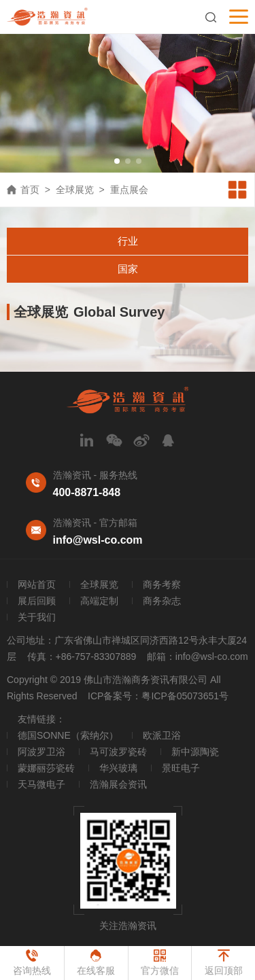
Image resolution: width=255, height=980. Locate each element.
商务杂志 (162, 601)
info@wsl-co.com (98, 540)
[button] (117, 161)
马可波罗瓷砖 (118, 752)
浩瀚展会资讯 (118, 784)
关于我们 (37, 617)
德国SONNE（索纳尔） (68, 735)
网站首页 (37, 584)
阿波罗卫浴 (41, 752)
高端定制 (99, 601)
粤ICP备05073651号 (185, 696)
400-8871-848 (87, 492)
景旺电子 (181, 768)
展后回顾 (37, 601)
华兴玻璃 (118, 768)
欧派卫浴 (162, 735)
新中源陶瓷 (195, 752)
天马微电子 (41, 784)
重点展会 (129, 190)
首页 (30, 190)
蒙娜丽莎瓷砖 (46, 768)
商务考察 (162, 584)
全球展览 (75, 190)
